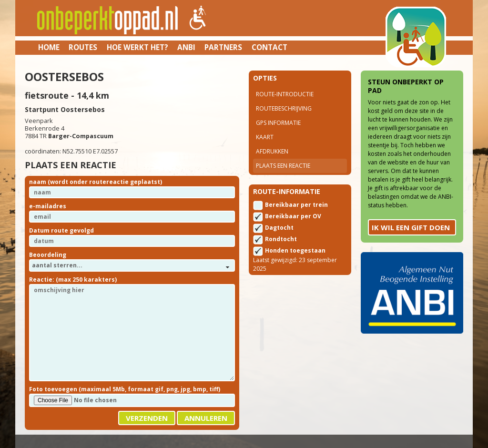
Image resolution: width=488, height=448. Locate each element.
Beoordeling (48, 255)
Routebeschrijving (284, 108)
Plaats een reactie (283, 166)
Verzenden (147, 418)
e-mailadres (48, 206)
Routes (83, 47)
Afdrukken (272, 151)
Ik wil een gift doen (411, 227)
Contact (269, 47)
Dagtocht (279, 228)
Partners (223, 47)
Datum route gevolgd (61, 230)
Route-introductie (285, 94)
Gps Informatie (278, 123)
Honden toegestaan (295, 250)
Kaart (265, 137)
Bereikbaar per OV (293, 216)
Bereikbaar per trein (296, 205)
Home (49, 47)
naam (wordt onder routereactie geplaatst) (96, 182)
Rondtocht (281, 239)
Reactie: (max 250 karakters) (73, 280)
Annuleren (206, 418)
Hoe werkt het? (137, 47)
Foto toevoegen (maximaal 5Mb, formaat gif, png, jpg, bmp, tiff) (125, 389)
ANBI (186, 47)
